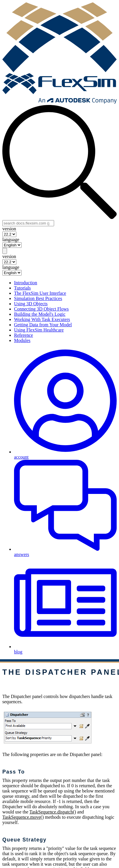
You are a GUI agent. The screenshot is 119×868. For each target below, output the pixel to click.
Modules (22, 340)
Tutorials (22, 288)
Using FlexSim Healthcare (39, 330)
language (11, 240)
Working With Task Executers (42, 319)
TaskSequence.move (21, 817)
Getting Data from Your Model (43, 325)
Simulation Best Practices (38, 298)
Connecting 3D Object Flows (41, 309)
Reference (24, 335)
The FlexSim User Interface (40, 293)
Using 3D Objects (31, 304)
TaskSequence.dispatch (51, 812)
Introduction (26, 283)
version (9, 229)
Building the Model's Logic (40, 314)
